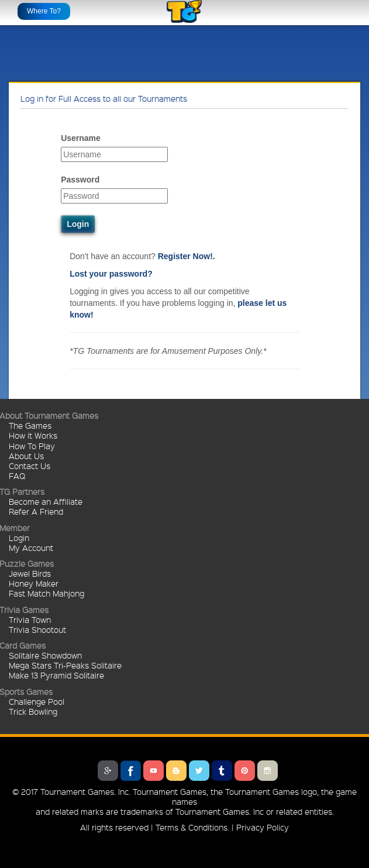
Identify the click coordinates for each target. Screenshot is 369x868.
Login (19, 538)
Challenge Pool (37, 701)
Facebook (131, 771)
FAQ (17, 476)
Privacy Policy (263, 827)
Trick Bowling (33, 711)
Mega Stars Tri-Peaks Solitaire (65, 665)
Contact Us (30, 466)
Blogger (176, 771)
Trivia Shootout (37, 629)
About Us (26, 456)
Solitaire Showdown (45, 655)
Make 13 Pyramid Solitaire (56, 675)
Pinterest (245, 771)
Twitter (199, 771)
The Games (30, 425)
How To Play (32, 446)
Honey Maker (34, 583)
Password (80, 180)
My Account (31, 547)
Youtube (154, 771)
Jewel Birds (30, 573)
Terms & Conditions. (192, 827)
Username (81, 138)
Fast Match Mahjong (46, 593)
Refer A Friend (36, 511)
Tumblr (222, 771)
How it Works (33, 435)
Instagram (268, 771)
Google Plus (108, 771)
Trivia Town (30, 619)
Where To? (44, 11)
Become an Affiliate (46, 501)
